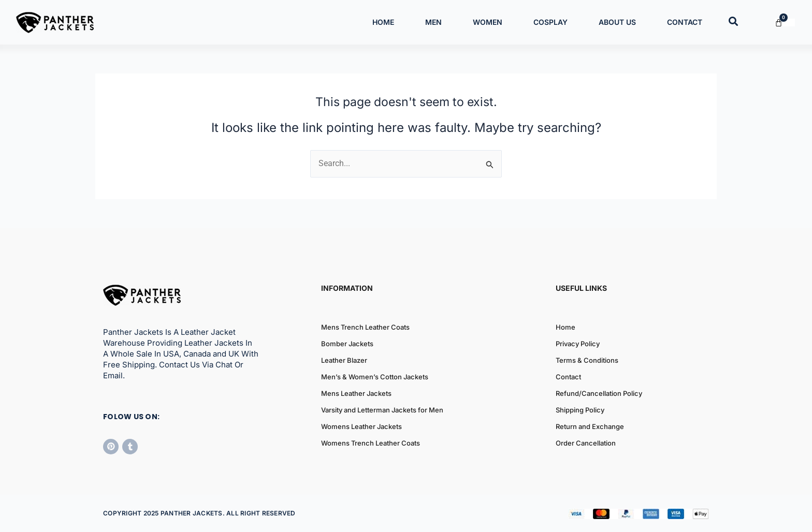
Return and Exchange (590, 426)
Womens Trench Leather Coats (371, 443)
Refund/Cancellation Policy (599, 393)
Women (488, 22)
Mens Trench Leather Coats (365, 327)
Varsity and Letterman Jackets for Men (382, 410)
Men (433, 22)
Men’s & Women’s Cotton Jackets (375, 377)
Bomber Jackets (347, 344)
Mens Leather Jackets (356, 393)
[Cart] (785, 23)
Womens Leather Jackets (361, 426)
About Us (617, 22)
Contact (685, 22)
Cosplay (550, 22)
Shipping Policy (580, 410)
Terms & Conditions (587, 360)
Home (383, 22)
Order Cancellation (586, 443)
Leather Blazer (344, 360)
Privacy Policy (578, 344)
